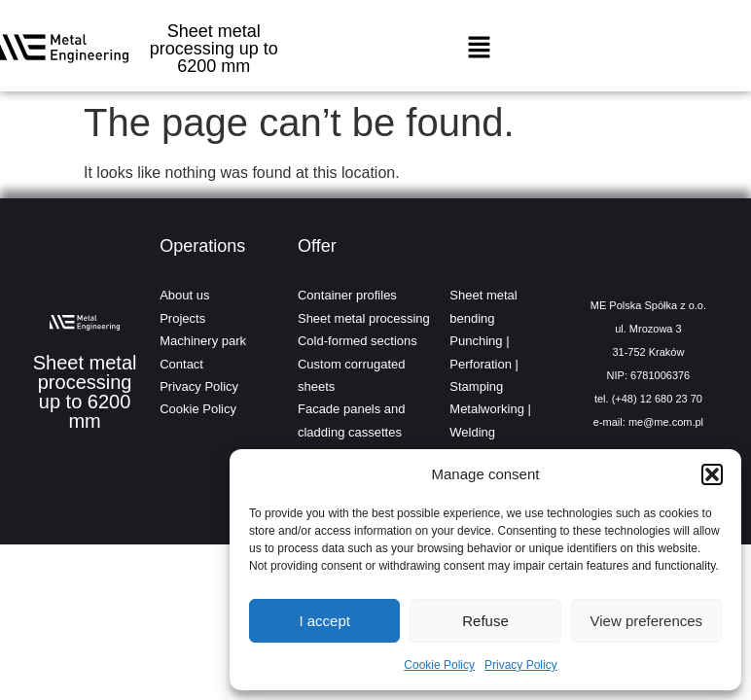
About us (184, 295)
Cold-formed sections (358, 341)
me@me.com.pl (666, 422)
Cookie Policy (439, 665)
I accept (324, 621)
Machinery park (203, 341)
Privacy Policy (521, 665)
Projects (182, 318)
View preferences (647, 621)
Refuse (485, 621)
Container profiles (347, 295)
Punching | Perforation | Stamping (484, 364)
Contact (181, 364)
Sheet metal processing (364, 318)
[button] (712, 474)
